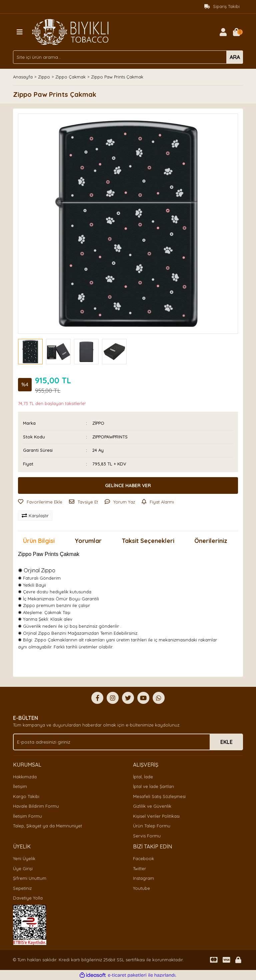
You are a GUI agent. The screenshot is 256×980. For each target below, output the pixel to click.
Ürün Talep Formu (152, 826)
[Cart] (236, 32)
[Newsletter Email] (128, 742)
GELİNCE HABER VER (128, 485)
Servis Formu (147, 836)
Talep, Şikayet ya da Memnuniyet (47, 826)
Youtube (141, 888)
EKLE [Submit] (226, 742)
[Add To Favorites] (40, 502)
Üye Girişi (23, 868)
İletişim (20, 786)
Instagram (143, 878)
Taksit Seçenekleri (148, 541)
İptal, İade (143, 777)
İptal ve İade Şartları (153, 786)
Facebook (143, 858)
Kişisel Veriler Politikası (156, 816)
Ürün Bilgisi (39, 541)
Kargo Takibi (26, 796)
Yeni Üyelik (24, 858)
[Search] (128, 57)
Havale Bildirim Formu (36, 806)
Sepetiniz (22, 888)
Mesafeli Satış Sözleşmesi (159, 796)
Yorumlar (88, 541)
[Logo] (70, 31)
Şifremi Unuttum (30, 878)
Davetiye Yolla (28, 898)
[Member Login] (223, 32)
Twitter (139, 868)
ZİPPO (98, 423)
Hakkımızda (25, 777)
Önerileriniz (211, 541)
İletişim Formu (27, 816)
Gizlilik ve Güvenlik (152, 806)
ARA (235, 57)
